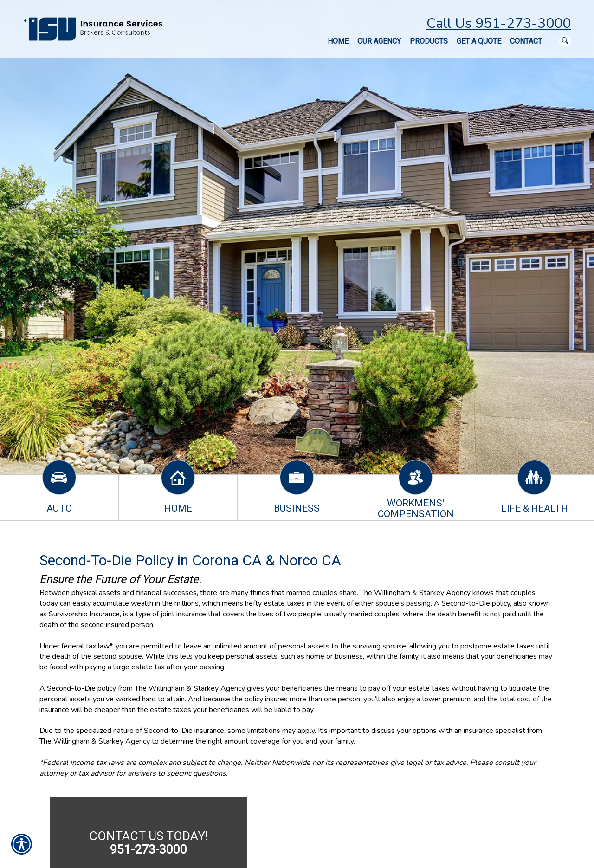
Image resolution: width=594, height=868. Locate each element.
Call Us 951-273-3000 (499, 23)
